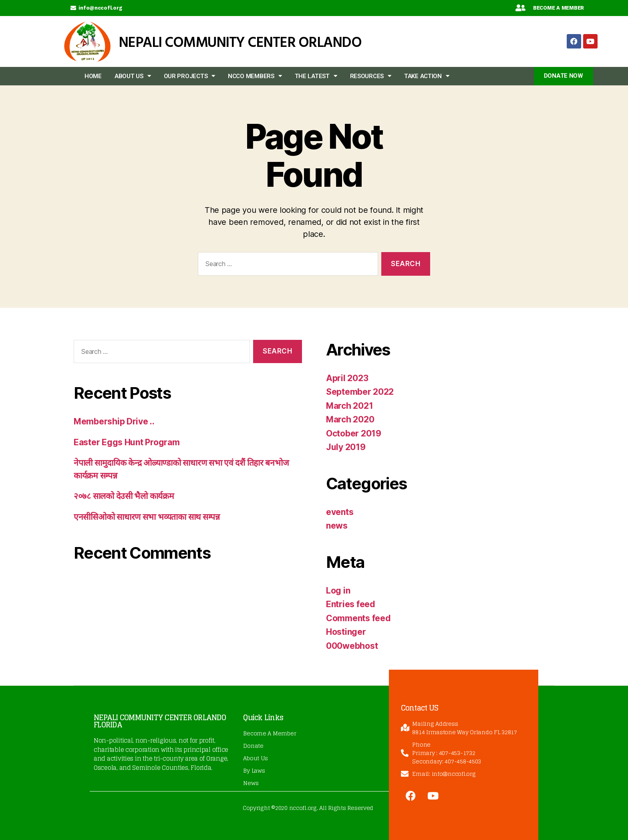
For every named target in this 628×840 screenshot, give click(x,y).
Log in (338, 591)
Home (93, 76)
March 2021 (349, 406)
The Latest (316, 76)
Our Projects (190, 76)
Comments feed (358, 618)
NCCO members (255, 76)
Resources (371, 76)
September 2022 (360, 392)
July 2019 (346, 447)
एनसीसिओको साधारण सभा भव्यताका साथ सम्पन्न (147, 517)
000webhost (352, 646)
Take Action (427, 76)
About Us (133, 76)
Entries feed (351, 604)
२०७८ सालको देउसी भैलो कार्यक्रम (124, 496)
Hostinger (346, 632)
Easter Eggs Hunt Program (127, 442)
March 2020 (350, 419)
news (337, 526)
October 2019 (354, 433)
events (340, 512)
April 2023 (347, 378)
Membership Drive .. (114, 421)
